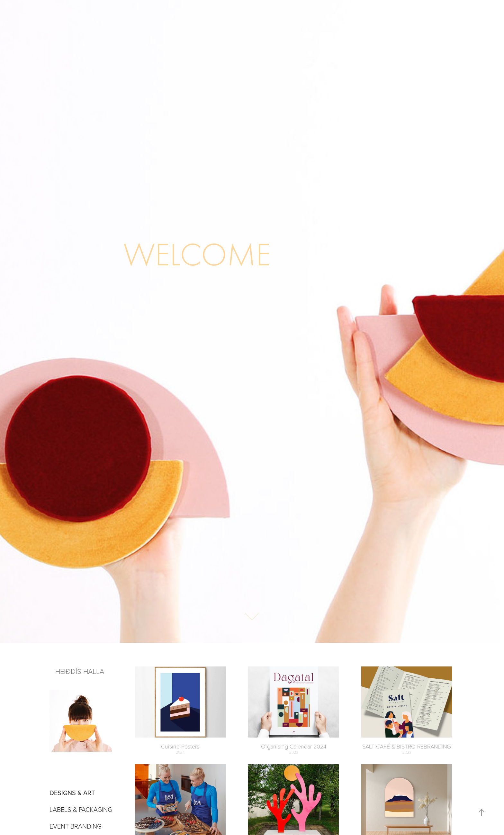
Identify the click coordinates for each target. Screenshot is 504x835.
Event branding (76, 826)
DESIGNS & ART (72, 793)
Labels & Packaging (81, 809)
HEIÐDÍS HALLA (81, 671)
